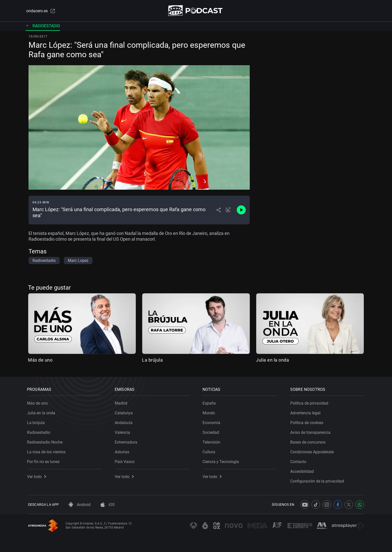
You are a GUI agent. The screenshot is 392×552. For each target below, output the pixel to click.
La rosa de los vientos (47, 451)
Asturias (123, 451)
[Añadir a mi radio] (228, 210)
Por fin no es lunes (44, 461)
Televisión (212, 441)
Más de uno (40, 360)
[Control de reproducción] (241, 210)
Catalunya (125, 412)
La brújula (152, 360)
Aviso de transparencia (311, 431)
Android (80, 505)
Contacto (299, 461)
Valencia (123, 431)
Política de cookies (308, 422)
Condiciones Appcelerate (313, 451)
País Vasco (126, 461)
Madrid (122, 402)
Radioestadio (43, 26)
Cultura (210, 451)
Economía (212, 422)
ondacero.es (40, 11)
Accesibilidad (303, 470)
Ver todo (37, 476)
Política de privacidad (310, 402)
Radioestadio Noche (46, 441)
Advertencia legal (306, 412)
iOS (108, 505)
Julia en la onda (272, 360)
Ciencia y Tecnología (222, 461)
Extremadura (127, 441)
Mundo (210, 412)
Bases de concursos (309, 441)
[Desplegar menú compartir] (219, 210)
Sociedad (212, 431)
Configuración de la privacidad (318, 480)
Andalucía (125, 422)
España (210, 402)
